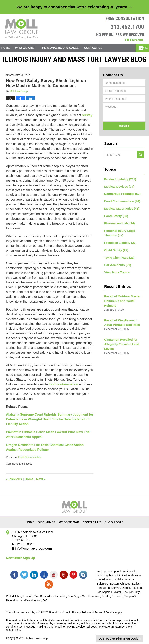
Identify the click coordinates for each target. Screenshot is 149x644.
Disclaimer (48, 522)
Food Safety (115, 215)
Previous (14, 481)
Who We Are (30, 48)
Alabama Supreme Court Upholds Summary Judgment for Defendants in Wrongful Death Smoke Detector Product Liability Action (50, 421)
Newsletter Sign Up (20, 559)
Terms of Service (106, 610)
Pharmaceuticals (118, 222)
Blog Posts (114, 522)
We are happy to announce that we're (74, 7)
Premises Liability (119, 240)
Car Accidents (116, 261)
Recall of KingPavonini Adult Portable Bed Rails (123, 313)
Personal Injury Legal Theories (118, 231)
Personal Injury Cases (66, 48)
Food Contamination (30, 459)
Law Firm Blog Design (124, 636)
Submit (124, 128)
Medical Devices (118, 187)
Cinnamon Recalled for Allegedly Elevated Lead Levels (120, 333)
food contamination (63, 386)
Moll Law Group (39, 635)
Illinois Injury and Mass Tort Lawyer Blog (22, 29)
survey (87, 117)
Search (141, 156)
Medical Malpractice (120, 208)
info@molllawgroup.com (32, 550)
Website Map (70, 522)
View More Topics (116, 268)
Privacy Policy (81, 610)
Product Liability (119, 180)
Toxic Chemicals (118, 254)
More (140, 48)
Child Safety (115, 247)
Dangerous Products (121, 194)
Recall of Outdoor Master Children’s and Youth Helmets (124, 294)
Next (41, 481)
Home (8, 48)
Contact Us (102, 48)
